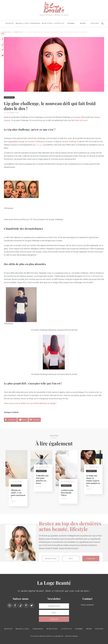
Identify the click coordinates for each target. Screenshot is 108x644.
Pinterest (36, 420)
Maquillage (23, 23)
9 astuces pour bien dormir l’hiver (67, 493)
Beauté (10, 23)
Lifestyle (59, 23)
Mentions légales (72, 636)
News (83, 23)
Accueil (8, 32)
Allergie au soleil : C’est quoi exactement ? (18, 494)
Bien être (47, 23)
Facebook (12, 420)
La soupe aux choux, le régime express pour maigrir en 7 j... (93, 480)
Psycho (95, 23)
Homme (71, 23)
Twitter (24, 420)
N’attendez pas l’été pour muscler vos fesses (42, 479)
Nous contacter (87, 605)
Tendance (35, 23)
